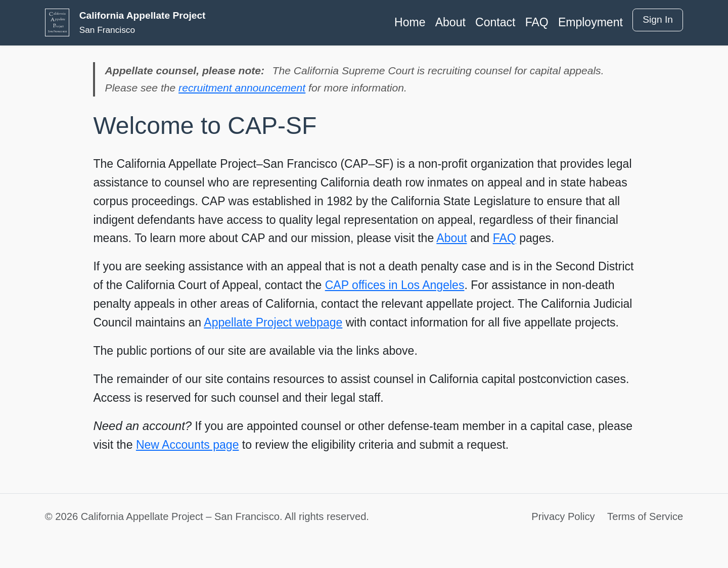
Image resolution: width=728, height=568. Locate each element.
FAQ (537, 22)
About (450, 22)
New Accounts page (188, 445)
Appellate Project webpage (273, 322)
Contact (495, 22)
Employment (590, 22)
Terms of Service (645, 516)
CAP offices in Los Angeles (395, 285)
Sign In (658, 19)
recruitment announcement (242, 88)
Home (410, 22)
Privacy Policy (563, 516)
